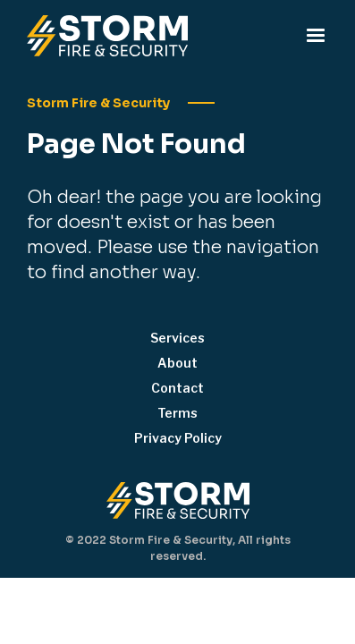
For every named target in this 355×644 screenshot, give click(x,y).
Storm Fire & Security (98, 103)
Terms (177, 413)
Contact (177, 388)
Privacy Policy (178, 438)
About (177, 363)
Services (177, 338)
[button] (316, 36)
